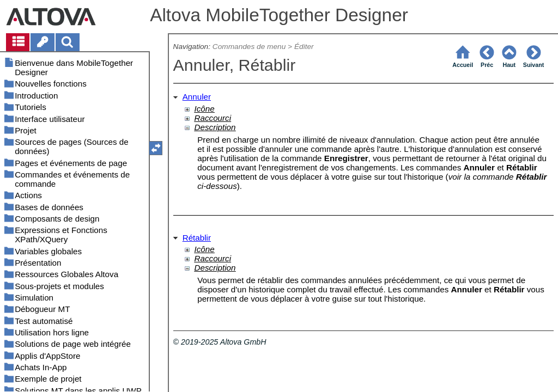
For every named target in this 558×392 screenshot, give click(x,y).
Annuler (197, 97)
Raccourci (213, 118)
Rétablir (197, 238)
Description (215, 127)
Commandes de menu (249, 47)
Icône (205, 109)
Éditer (304, 47)
